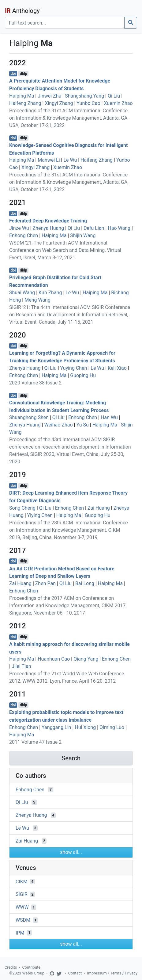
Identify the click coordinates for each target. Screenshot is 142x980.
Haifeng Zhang (25, 103)
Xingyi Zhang (59, 103)
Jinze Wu (19, 228)
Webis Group (33, 973)
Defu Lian (94, 228)
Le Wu (70, 160)
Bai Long (85, 583)
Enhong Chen (24, 235)
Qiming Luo (112, 727)
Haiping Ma (22, 96)
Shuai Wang (22, 293)
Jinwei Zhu (49, 96)
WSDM (23, 920)
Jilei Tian (21, 666)
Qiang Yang (86, 659)
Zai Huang (99, 508)
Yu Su (82, 425)
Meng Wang (37, 300)
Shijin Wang (83, 235)
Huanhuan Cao (54, 659)
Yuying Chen (74, 368)
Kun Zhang (50, 293)
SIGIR (22, 894)
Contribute (31, 967)
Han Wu (109, 417)
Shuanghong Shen (29, 417)
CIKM (22, 881)
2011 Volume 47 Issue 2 (35, 742)
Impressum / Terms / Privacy (112, 973)
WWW (22, 907)
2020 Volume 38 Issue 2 (35, 383)
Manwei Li (49, 160)
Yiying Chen (40, 515)
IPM (20, 933)
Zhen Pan (45, 583)
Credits (11, 967)
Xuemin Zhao (118, 103)
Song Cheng (22, 508)
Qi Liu (114, 96)
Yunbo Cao (88, 103)
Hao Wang (119, 228)
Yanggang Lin (56, 727)
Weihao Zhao (58, 425)
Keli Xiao (117, 368)
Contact (75, 973)
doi (13, 74)
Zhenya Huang (49, 228)
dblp (23, 74)
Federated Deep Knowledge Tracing (48, 221)
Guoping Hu (83, 375)
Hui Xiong (85, 727)
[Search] (65, 23)
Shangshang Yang (84, 96)
